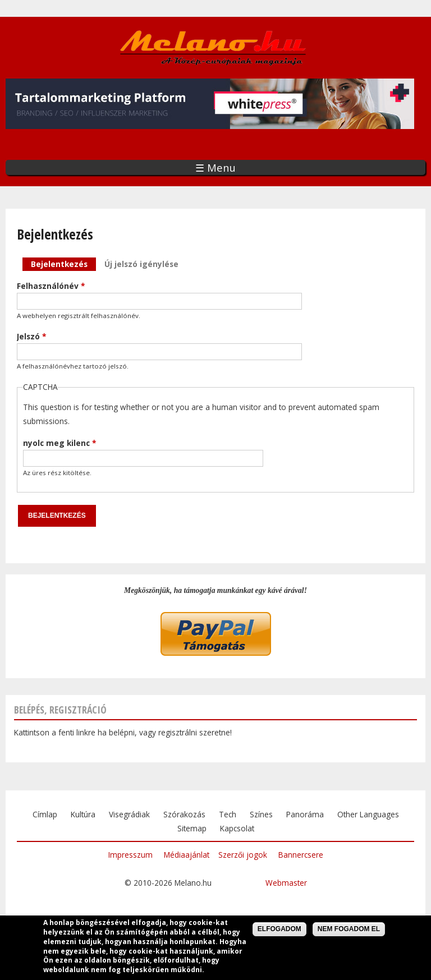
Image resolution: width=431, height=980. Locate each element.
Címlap (45, 814)
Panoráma (305, 814)
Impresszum (130, 855)
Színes (261, 814)
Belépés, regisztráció (60, 710)
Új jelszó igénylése (141, 264)
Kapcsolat (237, 828)
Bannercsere (301, 855)
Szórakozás (184, 814)
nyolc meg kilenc (59, 443)
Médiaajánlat (187, 855)
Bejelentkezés (63, 263)
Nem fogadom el (349, 930)
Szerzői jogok (243, 855)
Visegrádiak (129, 814)
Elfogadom (279, 930)
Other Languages (368, 814)
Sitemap (192, 828)
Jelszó (31, 336)
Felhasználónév (51, 286)
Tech (228, 814)
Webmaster (286, 883)
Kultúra (83, 814)
